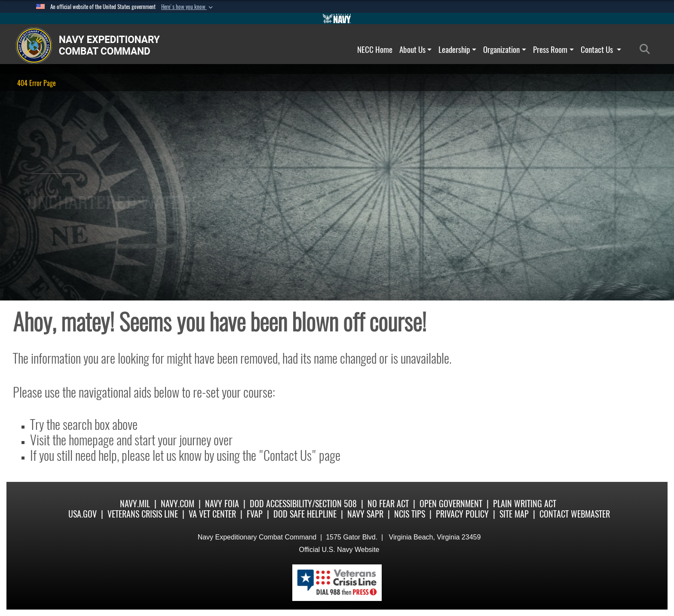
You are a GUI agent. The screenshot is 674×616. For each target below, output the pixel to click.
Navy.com (178, 504)
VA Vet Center (212, 514)
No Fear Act (388, 504)
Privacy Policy (462, 514)
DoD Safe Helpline (305, 514)
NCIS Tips (410, 514)
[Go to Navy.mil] (337, 18)
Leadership (457, 49)
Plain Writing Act (525, 504)
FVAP (255, 514)
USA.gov (83, 514)
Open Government (451, 504)
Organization (505, 49)
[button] (188, 7)
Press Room (553, 49)
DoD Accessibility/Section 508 (303, 504)
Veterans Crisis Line (143, 514)
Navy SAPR (365, 514)
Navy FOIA (222, 504)
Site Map (514, 514)
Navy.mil (135, 504)
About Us (416, 49)
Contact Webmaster (575, 514)
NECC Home (375, 49)
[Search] (647, 49)
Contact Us (601, 49)
